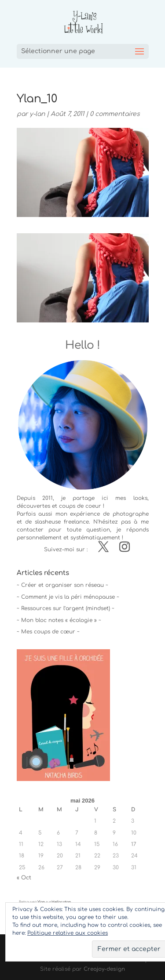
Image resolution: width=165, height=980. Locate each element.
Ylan (41, 902)
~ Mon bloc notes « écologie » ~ (59, 620)
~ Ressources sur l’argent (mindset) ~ (66, 608)
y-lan (37, 114)
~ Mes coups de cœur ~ (48, 632)
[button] (83, 278)
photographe (131, 514)
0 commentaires (115, 114)
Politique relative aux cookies (68, 933)
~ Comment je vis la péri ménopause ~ (68, 597)
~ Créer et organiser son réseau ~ (62, 585)
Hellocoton (61, 902)
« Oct (24, 878)
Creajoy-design (104, 969)
